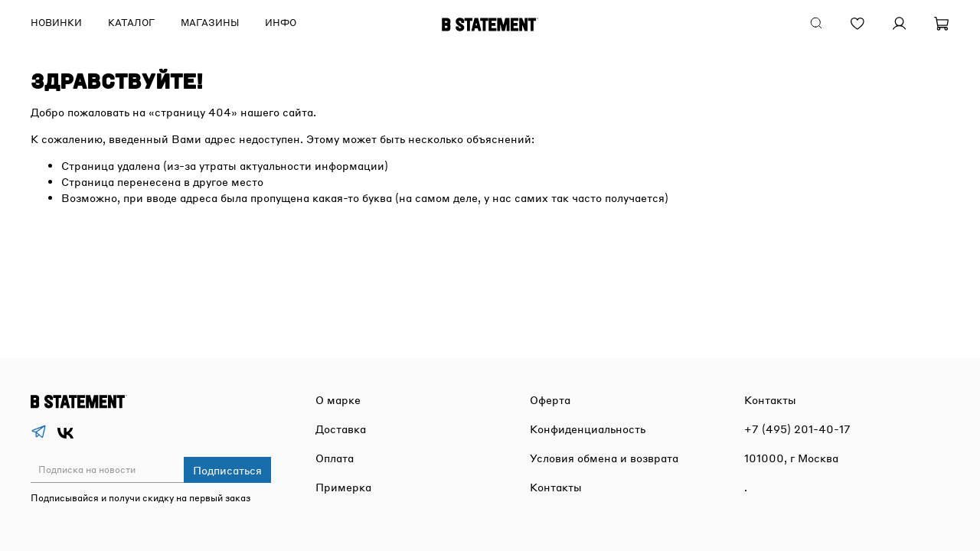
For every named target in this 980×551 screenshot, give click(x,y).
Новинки (56, 23)
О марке (338, 399)
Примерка (343, 487)
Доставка (341, 429)
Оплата (335, 458)
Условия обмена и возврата (604, 458)
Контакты (556, 487)
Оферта (550, 399)
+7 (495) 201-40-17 (797, 429)
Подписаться (227, 470)
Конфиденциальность (588, 429)
